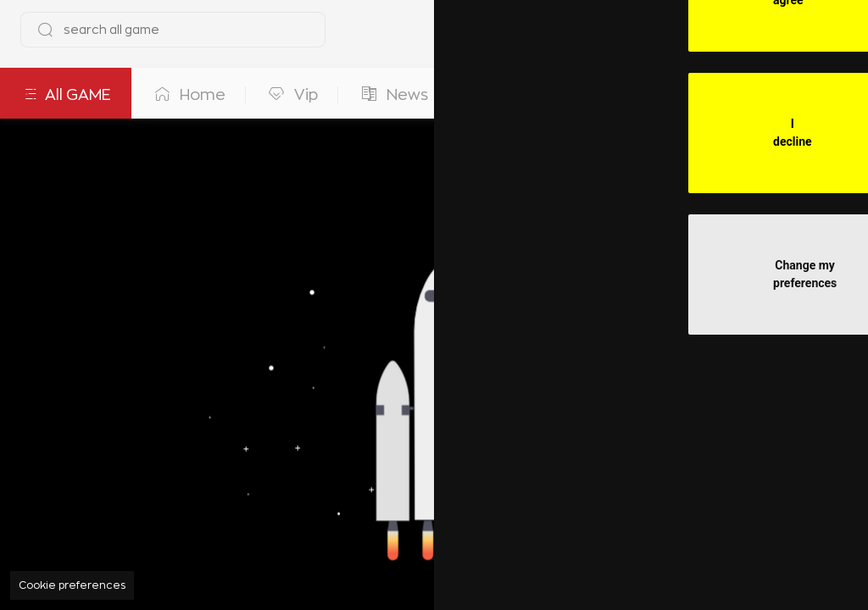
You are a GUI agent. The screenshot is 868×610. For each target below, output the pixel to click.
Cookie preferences (72, 585)
